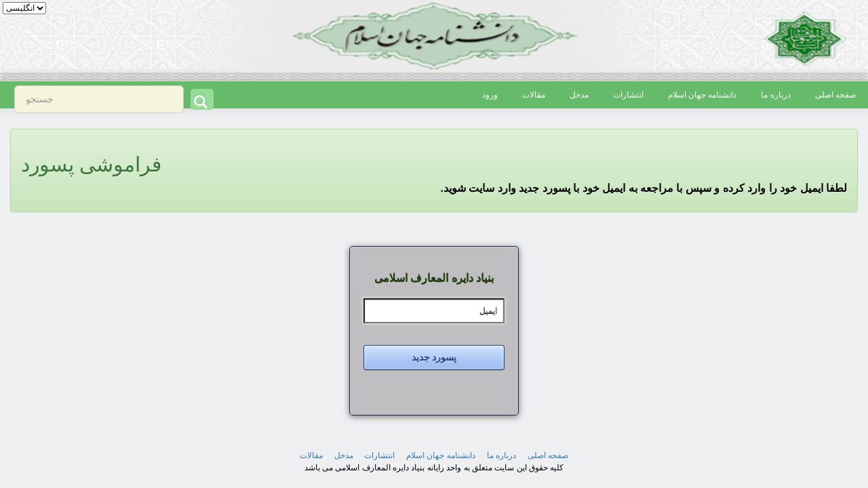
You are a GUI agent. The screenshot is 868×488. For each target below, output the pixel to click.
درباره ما (775, 95)
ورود (490, 95)
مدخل (579, 95)
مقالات (534, 95)
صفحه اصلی (835, 95)
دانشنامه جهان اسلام (703, 95)
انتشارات (628, 95)
